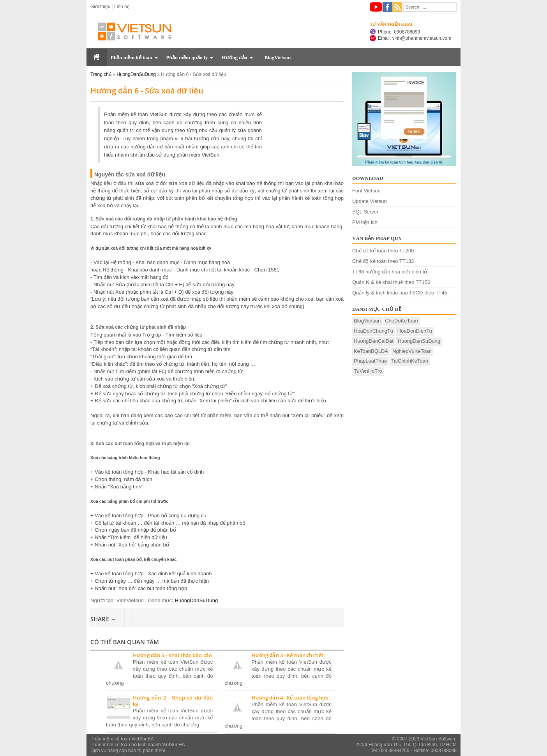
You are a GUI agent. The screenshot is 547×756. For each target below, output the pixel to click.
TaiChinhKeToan (410, 361)
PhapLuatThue (370, 361)
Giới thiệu (100, 7)
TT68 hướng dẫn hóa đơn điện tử (390, 272)
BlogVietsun (278, 57)
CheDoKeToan (401, 321)
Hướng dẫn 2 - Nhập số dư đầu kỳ (173, 701)
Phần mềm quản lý (187, 57)
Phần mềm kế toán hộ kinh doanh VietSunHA (138, 745)
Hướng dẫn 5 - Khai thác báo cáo (172, 656)
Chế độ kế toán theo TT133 (383, 261)
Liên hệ (122, 7)
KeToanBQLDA (371, 351)
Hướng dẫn (235, 57)
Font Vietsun (366, 191)
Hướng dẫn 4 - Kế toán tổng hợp (290, 698)
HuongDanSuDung (197, 600)
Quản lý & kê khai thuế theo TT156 (391, 282)
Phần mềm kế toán (131, 57)
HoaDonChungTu (373, 331)
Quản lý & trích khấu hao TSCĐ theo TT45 (400, 293)
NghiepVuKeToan (412, 351)
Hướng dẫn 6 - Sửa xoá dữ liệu (147, 91)
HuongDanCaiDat (374, 341)
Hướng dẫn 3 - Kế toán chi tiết (288, 656)
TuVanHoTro (368, 371)
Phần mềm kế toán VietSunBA (122, 739)
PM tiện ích (365, 222)
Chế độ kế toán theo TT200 (383, 251)
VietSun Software (438, 739)
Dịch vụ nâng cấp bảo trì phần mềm (128, 751)
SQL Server (365, 212)
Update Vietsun (370, 201)
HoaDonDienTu (415, 331)
